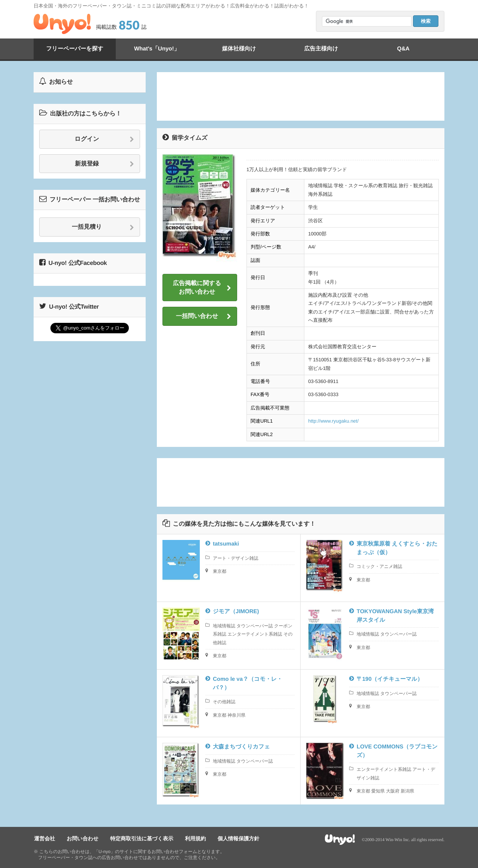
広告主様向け (321, 49)
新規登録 (105, 164)
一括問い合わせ (204, 316)
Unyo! (62, 24)
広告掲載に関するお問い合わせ (202, 288)
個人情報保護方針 (235, 838)
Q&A (403, 49)
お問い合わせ (81, 838)
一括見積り (103, 227)
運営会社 (44, 838)
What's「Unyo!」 (157, 49)
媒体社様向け (239, 49)
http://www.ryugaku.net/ (333, 421)
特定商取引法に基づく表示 (139, 838)
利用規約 (192, 838)
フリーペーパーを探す (75, 49)
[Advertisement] (301, 96)
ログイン (104, 139)
